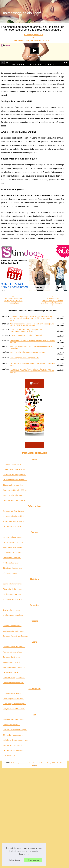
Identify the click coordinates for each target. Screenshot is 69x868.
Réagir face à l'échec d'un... (13, 599)
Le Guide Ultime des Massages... (15, 730)
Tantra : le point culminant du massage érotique (27, 352)
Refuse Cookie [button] (14, 860)
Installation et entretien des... (13, 631)
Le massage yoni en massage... (15, 500)
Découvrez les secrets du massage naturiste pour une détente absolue (33, 342)
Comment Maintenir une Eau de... (15, 636)
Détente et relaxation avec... (13, 568)
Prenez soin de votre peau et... (14, 521)
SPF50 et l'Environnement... (13, 547)
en (36, 765)
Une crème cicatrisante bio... (13, 516)
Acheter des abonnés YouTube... (15, 469)
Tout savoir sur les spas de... (13, 745)
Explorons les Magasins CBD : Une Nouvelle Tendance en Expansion (31, 347)
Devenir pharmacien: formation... (15, 480)
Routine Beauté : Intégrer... (13, 553)
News (33, 38)
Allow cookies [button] (33, 860)
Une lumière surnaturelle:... (13, 615)
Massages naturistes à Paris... (14, 720)
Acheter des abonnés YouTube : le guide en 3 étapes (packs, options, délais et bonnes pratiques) (32, 325)
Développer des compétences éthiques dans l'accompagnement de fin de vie (26, 330)
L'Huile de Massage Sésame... (14, 678)
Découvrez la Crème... (11, 672)
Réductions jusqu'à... (11, 573)
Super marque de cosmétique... (14, 704)
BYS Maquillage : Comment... (14, 542)
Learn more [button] (24, 854)
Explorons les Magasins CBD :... (15, 490)
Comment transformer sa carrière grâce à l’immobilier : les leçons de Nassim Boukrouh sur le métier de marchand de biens (31, 318)
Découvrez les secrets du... (13, 485)
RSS (54, 763)
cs (33, 765)
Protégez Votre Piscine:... (12, 626)
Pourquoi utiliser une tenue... (13, 652)
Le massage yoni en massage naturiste (24, 358)
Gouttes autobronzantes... (12, 537)
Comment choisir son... (11, 657)
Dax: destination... (9, 756)
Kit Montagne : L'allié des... (13, 662)
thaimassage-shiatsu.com (34, 35)
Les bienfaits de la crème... (13, 527)
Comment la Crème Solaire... (14, 511)
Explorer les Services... (11, 725)
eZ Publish (60, 763)
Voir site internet (34, 763)
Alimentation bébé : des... (12, 589)
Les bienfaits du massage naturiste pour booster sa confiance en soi (32, 364)
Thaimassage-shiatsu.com (19, 763)
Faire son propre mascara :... (14, 699)
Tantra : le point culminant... (13, 495)
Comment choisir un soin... (13, 693)
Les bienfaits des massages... (14, 750)
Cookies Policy (46, 763)
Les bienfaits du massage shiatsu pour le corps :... (33, 40)
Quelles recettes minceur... (13, 594)
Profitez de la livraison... (12, 563)
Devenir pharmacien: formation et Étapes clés (27, 335)
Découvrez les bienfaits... (12, 558)
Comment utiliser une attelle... (14, 647)
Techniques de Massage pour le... (15, 740)
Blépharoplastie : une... (11, 610)
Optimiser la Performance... (13, 584)
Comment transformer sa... (13, 464)
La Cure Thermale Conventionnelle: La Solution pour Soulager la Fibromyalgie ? (52, 302)
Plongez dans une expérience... (14, 667)
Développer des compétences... (14, 475)
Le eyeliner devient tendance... (14, 709)
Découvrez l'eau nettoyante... (14, 683)
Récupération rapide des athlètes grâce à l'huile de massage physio (13, 301)
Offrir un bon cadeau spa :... (13, 735)
